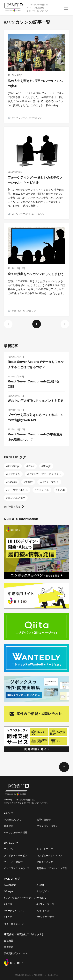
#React (40, 885)
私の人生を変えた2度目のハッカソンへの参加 (35, 83)
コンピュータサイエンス (49, 856)
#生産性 (8, 904)
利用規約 (9, 826)
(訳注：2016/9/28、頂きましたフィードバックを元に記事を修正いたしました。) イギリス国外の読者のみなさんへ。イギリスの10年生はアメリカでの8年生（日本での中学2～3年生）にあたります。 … (36, 289)
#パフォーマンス (45, 904)
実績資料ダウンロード (16, 953)
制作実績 (9, 947)
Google (47, 466)
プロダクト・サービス (16, 856)
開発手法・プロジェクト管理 (52, 868)
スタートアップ (45, 849)
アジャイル (43, 490)
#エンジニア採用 (45, 917)
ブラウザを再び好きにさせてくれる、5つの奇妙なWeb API (35, 418)
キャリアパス (21, 118)
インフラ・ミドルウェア (17, 868)
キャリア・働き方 (13, 862)
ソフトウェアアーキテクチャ (45, 474)
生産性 (29, 482)
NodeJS (12, 482)
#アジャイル (43, 911)
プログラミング (45, 862)
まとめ (61, 490)
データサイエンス (18, 490)
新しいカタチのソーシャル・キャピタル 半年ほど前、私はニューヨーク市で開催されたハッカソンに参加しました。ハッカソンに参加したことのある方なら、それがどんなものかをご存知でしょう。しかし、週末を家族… (36, 198)
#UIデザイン (43, 891)
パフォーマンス (50, 482)
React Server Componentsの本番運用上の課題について (35, 437)
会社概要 (9, 941)
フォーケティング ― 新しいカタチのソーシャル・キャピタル (35, 180)
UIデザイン (14, 474)
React (31, 466)
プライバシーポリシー (48, 826)
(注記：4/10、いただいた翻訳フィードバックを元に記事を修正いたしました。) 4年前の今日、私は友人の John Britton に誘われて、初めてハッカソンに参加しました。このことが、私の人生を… (36, 99)
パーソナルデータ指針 (16, 832)
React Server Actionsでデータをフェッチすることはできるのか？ (36, 364)
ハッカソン (36, 118)
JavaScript (14, 466)
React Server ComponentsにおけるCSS (33, 384)
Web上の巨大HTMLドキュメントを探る (36, 401)
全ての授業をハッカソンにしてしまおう (36, 274)
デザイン (9, 849)
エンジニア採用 (22, 214)
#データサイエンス (14, 911)
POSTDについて (13, 820)
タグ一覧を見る (12, 507)
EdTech (18, 311)
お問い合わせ (44, 820)
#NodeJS (41, 898)
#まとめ (8, 917)
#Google (8, 891)
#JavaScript (10, 885)
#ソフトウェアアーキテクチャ (20, 898)
